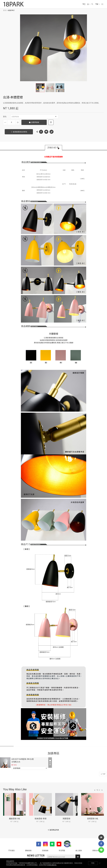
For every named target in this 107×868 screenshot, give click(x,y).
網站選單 (102, 4)
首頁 (5, 10)
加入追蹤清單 (51, 122)
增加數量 (18, 122)
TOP (103, 774)
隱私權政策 (53, 865)
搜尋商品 (92, 4)
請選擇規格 (34, 117)
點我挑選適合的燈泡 (20, 132)
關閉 (100, 863)
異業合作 (96, 851)
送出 (78, 857)
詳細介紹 (52, 148)
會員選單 (88, 4)
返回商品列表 (54, 830)
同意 (93, 863)
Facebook (41, 132)
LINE (46, 132)
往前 (95, 790)
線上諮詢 (79, 851)
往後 (102, 790)
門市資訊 (11, 851)
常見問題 (62, 851)
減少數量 (5, 122)
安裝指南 (45, 851)
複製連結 (52, 131)
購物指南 (28, 851)
